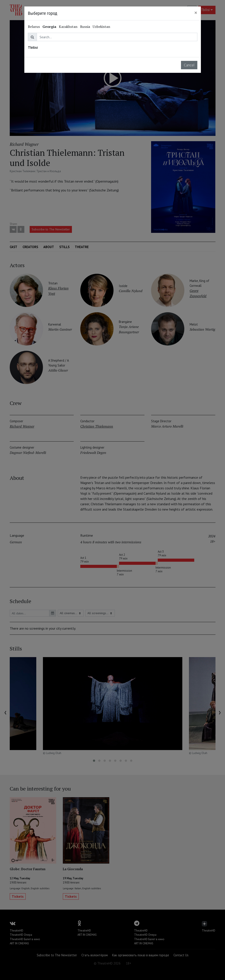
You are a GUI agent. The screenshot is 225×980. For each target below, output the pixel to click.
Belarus (34, 27)
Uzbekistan (101, 27)
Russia (85, 27)
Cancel (189, 65)
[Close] (196, 13)
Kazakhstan (68, 27)
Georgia (49, 27)
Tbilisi (33, 47)
